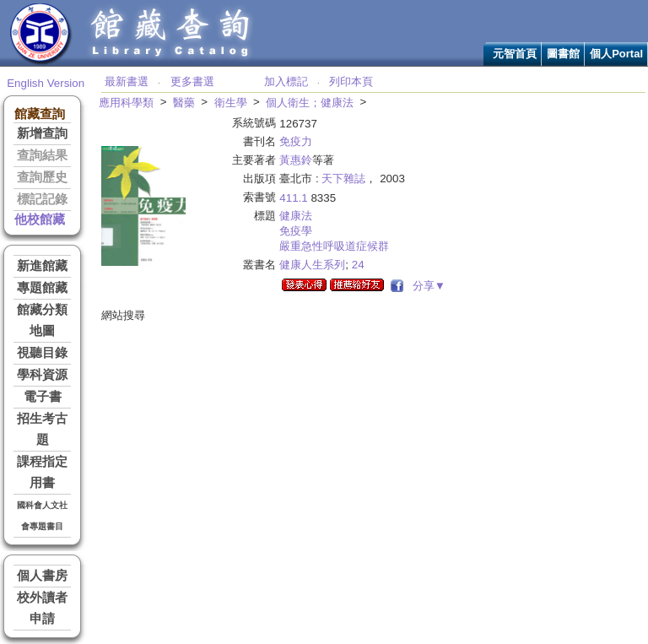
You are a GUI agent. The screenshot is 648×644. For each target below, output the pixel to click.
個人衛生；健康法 (310, 103)
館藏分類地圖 (42, 320)
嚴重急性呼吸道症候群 (334, 246)
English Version (46, 83)
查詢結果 (42, 155)
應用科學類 (126, 103)
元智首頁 (515, 54)
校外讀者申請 (42, 608)
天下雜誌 (343, 179)
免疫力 (296, 141)
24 (358, 265)
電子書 (43, 397)
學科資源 (42, 375)
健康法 (296, 216)
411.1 (293, 198)
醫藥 (184, 103)
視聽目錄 (42, 353)
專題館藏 (42, 288)
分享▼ (426, 286)
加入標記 (286, 81)
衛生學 (231, 103)
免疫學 (296, 231)
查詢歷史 (42, 177)
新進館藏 (42, 266)
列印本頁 (351, 81)
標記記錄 (42, 199)
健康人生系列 (312, 265)
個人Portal (616, 54)
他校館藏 (40, 219)
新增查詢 (42, 133)
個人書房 (42, 576)
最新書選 (127, 81)
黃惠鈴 (296, 160)
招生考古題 (42, 429)
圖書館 (563, 54)
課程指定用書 (42, 472)
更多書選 (192, 81)
